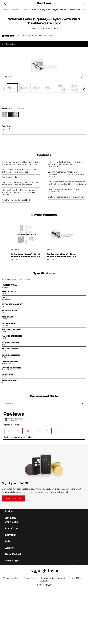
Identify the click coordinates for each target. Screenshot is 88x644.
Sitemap (44, 580)
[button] (44, 66)
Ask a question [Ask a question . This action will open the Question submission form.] (45, 36)
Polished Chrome (13, 109)
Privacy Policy (30, 578)
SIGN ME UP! (13, 498)
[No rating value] (9, 36)
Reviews (9, 403)
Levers (25, 10)
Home (4, 10)
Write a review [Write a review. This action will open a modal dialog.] (28, 36)
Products (15, 10)
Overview (11, 44)
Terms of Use (75, 578)
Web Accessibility (11, 578)
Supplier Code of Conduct (53, 578)
